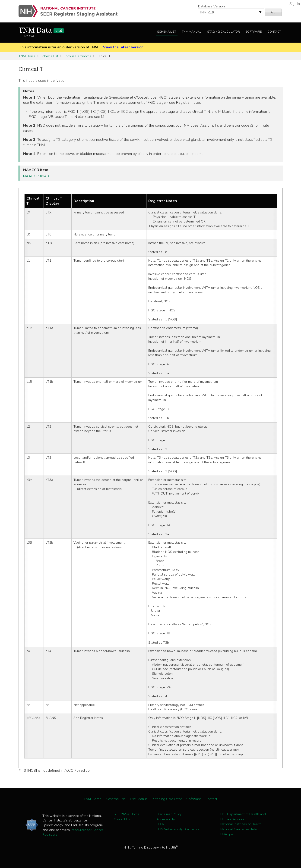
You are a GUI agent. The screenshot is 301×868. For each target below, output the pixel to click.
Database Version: (212, 6)
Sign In (295, 4)
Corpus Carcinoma (77, 56)
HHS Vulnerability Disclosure (178, 829)
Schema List (167, 32)
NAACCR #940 (36, 176)
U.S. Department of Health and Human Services (243, 817)
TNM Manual (192, 32)
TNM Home (27, 56)
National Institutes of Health (241, 824)
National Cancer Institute (239, 829)
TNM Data (41, 31)
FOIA (160, 824)
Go (273, 12)
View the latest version (123, 47)
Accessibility (166, 819)
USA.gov (227, 834)
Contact (274, 32)
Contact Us (122, 819)
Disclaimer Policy (169, 814)
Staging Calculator (223, 32)
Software (253, 32)
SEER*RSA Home (127, 814)
